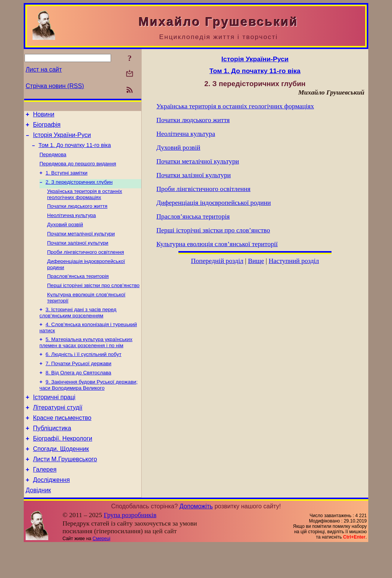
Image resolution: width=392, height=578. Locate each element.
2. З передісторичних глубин (79, 190)
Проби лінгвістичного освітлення (86, 265)
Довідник (38, 523)
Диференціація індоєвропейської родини (214, 203)
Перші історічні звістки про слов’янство (93, 301)
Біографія (47, 127)
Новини (44, 115)
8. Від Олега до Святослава (78, 393)
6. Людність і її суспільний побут (83, 373)
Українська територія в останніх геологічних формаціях (85, 203)
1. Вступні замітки (67, 180)
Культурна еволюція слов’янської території (217, 244)
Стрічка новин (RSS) (55, 86)
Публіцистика (52, 454)
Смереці (101, 571)
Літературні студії (58, 431)
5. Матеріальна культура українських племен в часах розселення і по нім (86, 361)
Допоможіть (196, 539)
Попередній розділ (217, 261)
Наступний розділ (294, 261)
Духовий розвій (65, 235)
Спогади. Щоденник (61, 477)
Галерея (45, 500)
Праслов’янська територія (78, 291)
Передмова (53, 160)
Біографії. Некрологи (63, 466)
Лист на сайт (44, 69)
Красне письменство (62, 443)
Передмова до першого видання (78, 170)
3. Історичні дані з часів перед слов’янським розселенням (78, 329)
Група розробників (130, 548)
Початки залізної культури (78, 255)
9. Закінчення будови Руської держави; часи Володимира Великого (88, 406)
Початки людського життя (77, 215)
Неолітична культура (72, 225)
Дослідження (51, 512)
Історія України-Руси (62, 138)
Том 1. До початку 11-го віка (75, 150)
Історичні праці (54, 420)
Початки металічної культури (81, 245)
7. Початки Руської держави (78, 383)
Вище (256, 261)
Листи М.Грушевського (65, 489)
